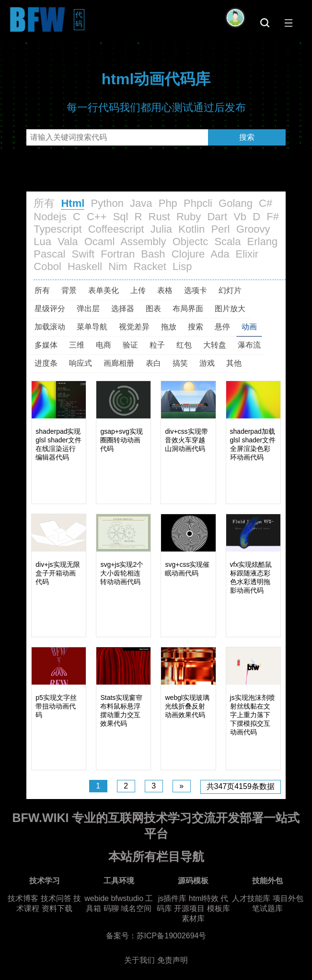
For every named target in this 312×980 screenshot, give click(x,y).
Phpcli (198, 203)
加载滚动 (50, 327)
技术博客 (23, 898)
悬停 (222, 327)
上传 (138, 290)
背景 (69, 290)
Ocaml (100, 242)
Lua (42, 242)
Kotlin (191, 229)
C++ (97, 217)
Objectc (191, 242)
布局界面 (188, 309)
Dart (217, 217)
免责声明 (173, 960)
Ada (220, 254)
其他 (234, 363)
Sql (121, 217)
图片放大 (230, 309)
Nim (118, 266)
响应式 (81, 363)
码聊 (111, 908)
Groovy (253, 229)
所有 (44, 203)
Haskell (85, 266)
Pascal (49, 254)
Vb (240, 217)
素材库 (193, 918)
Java (141, 203)
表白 (153, 363)
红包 (184, 345)
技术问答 (56, 898)
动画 (249, 327)
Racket (150, 266)
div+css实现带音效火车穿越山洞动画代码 (186, 440)
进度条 (46, 363)
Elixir (247, 254)
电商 (104, 345)
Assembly (143, 242)
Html (73, 203)
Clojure (188, 254)
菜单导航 (92, 327)
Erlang (263, 242)
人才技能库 (251, 898)
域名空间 (136, 908)
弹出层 (88, 309)
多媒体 (46, 345)
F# (273, 217)
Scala (227, 242)
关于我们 (139, 960)
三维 (77, 345)
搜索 (247, 137)
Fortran (118, 254)
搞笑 (180, 363)
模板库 (219, 908)
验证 (130, 345)
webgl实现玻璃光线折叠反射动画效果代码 (187, 706)
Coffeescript (116, 229)
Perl (220, 229)
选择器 (123, 309)
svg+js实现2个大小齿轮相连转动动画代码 (122, 573)
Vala (68, 242)
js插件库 (173, 898)
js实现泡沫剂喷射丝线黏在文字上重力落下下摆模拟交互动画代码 (253, 715)
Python (107, 203)
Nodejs (50, 217)
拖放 (169, 327)
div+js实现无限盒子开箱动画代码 (58, 573)
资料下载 (57, 908)
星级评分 (50, 309)
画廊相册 (119, 363)
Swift (83, 254)
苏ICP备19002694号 (172, 936)
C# (266, 203)
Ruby (189, 217)
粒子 (157, 345)
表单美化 (104, 290)
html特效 (204, 898)
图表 (153, 309)
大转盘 (215, 345)
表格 (165, 290)
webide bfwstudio (115, 898)
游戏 (207, 363)
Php (168, 203)
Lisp (182, 266)
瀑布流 (249, 345)
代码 (80, 19)
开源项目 (189, 908)
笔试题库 (267, 908)
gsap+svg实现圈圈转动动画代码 (121, 440)
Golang (236, 203)
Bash (153, 254)
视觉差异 (134, 327)
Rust (159, 217)
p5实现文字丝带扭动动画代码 (56, 706)
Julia (161, 229)
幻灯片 (230, 290)
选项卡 (196, 290)
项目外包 (288, 898)
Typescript (58, 229)
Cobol (47, 266)
